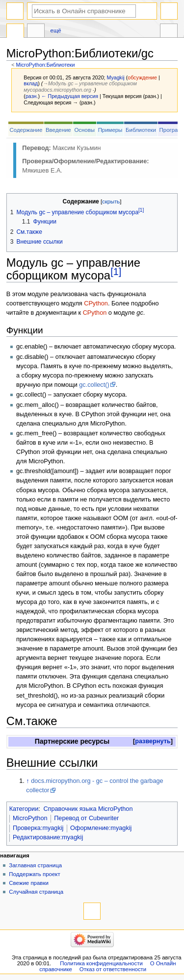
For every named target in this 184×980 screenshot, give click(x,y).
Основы (84, 130)
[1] (116, 272)
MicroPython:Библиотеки (46, 65)
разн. (32, 96)
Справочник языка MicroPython (88, 809)
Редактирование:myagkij (48, 837)
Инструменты (169, 32)
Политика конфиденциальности (101, 963)
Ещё (56, 30)
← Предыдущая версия (70, 96)
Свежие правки (29, 883)
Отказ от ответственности (113, 969)
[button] (153, 741)
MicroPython (30, 818)
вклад (31, 83)
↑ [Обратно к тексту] (27, 781)
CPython (96, 303)
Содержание (26, 130)
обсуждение (142, 77)
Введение (58, 130)
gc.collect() (94, 385)
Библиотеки (141, 130)
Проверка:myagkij (38, 828)
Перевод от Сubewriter (86, 818)
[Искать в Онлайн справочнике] (84, 11)
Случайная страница (36, 892)
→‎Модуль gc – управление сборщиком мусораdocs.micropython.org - (80, 87)
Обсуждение (36, 32)
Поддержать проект (34, 874)
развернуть (153, 741)
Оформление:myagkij (101, 828)
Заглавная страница (35, 865)
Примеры (110, 130)
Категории (24, 809)
